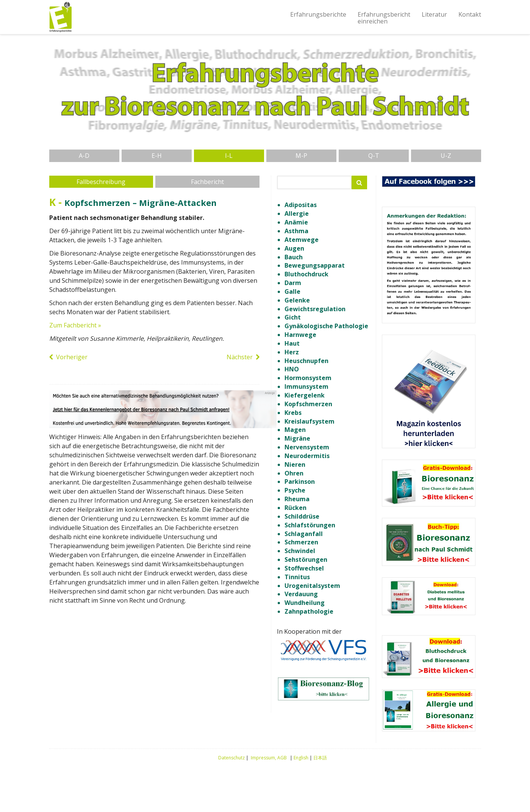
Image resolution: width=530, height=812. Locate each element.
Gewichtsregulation (315, 309)
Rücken (295, 508)
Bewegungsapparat (315, 265)
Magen (295, 430)
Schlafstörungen (310, 525)
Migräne (297, 438)
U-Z (446, 156)
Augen (294, 248)
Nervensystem (307, 447)
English (301, 758)
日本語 (320, 758)
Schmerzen (301, 542)
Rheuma (297, 499)
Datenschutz (231, 758)
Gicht (293, 317)
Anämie (296, 222)
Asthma (296, 231)
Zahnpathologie (309, 611)
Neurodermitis (307, 456)
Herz (292, 352)
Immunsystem (306, 387)
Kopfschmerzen (308, 404)
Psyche (295, 490)
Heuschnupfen (306, 361)
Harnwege (300, 335)
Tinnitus (297, 577)
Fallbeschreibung (101, 182)
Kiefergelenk (305, 395)
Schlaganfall (304, 534)
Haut (292, 343)
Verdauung (301, 594)
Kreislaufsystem (310, 421)
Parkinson (300, 482)
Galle (292, 291)
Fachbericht (207, 182)
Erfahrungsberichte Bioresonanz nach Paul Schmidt (61, 17)
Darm (293, 283)
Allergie (297, 214)
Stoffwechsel (304, 568)
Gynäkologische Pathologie (326, 326)
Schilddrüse (302, 516)
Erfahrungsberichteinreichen (384, 18)
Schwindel (300, 551)
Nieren (295, 464)
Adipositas (301, 205)
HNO (292, 369)
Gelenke (297, 300)
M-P (301, 156)
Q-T (374, 156)
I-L (229, 156)
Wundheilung (305, 603)
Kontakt (470, 14)
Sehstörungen (306, 560)
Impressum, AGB (269, 758)
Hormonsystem (308, 378)
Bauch (294, 257)
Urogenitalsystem (312, 586)
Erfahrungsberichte (318, 14)
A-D (84, 156)
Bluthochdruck (306, 274)
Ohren (294, 473)
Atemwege (302, 240)
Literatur (434, 14)
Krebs (293, 413)
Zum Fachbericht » (75, 325)
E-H (157, 156)
